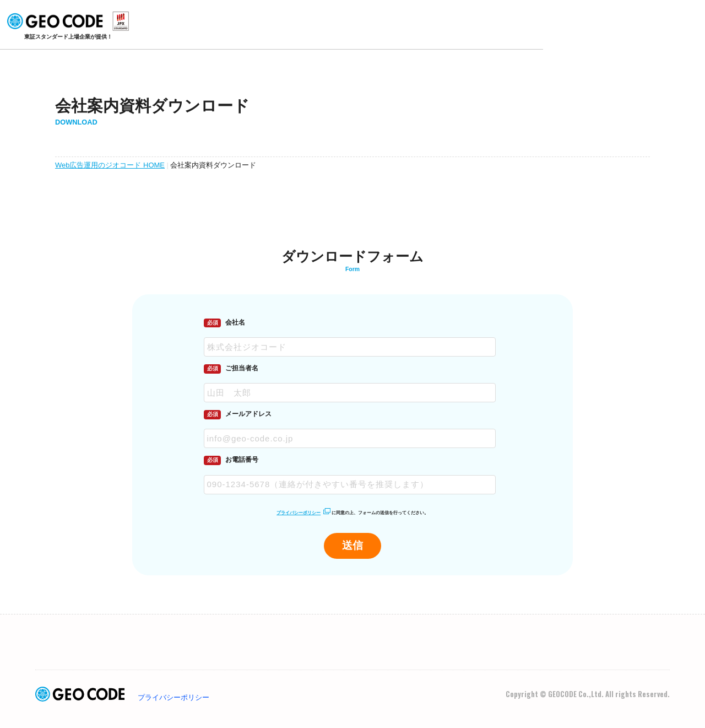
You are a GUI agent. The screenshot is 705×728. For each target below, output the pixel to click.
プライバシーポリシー (299, 513)
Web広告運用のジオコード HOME (110, 165)
